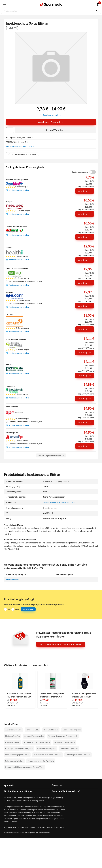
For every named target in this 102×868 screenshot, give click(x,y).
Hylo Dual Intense (51, 729)
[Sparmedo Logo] (51, 4)
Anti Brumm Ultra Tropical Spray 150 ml (20, 693)
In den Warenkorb (56, 130)
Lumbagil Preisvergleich (34, 736)
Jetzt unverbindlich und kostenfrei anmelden (61, 644)
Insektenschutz (12, 579)
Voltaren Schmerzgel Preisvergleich (63, 736)
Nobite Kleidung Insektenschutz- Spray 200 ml (85, 693)
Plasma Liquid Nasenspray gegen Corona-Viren (25, 767)
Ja (9, 609)
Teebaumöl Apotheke (69, 748)
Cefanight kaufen (12, 742)
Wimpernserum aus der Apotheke (47, 754)
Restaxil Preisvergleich (47, 748)
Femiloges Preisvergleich (64, 742)
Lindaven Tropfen (12, 736)
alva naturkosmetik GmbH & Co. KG (21, 146)
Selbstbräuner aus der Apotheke (41, 761)
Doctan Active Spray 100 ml (52, 693)
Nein (17, 609)
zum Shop (85, 191)
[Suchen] (97, 11)
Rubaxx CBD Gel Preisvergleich (37, 742)
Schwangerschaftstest (14, 761)
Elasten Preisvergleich (72, 729)
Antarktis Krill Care (13, 729)
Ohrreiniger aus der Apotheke (78, 754)
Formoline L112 (32, 729)
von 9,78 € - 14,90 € (19, 137)
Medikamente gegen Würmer (17, 754)
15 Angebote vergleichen (51, 115)
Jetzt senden (28, 609)
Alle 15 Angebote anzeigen (51, 455)
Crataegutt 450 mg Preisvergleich (19, 748)
